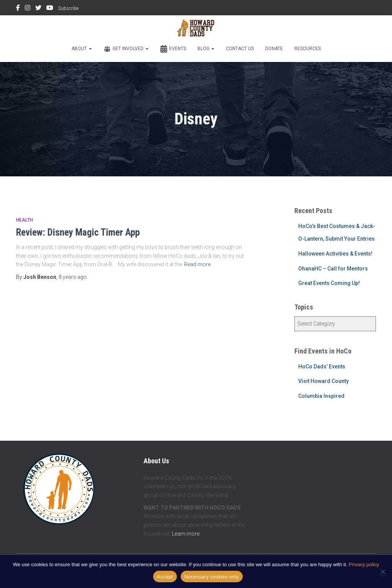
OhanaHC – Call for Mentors (333, 269)
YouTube (50, 9)
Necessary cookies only (212, 577)
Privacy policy (364, 564)
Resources (308, 49)
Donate (274, 49)
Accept (165, 577)
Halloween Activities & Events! (335, 254)
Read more (197, 264)
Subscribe (68, 8)
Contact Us (240, 49)
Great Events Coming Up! (329, 283)
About (82, 49)
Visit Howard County (323, 381)
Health (24, 220)
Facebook (18, 9)
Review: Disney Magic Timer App (78, 232)
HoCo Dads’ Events (322, 366)
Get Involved (126, 49)
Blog (206, 49)
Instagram (28, 9)
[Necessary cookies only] (382, 572)
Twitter (38, 9)
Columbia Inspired (321, 396)
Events (173, 49)
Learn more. (186, 534)
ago (73, 277)
